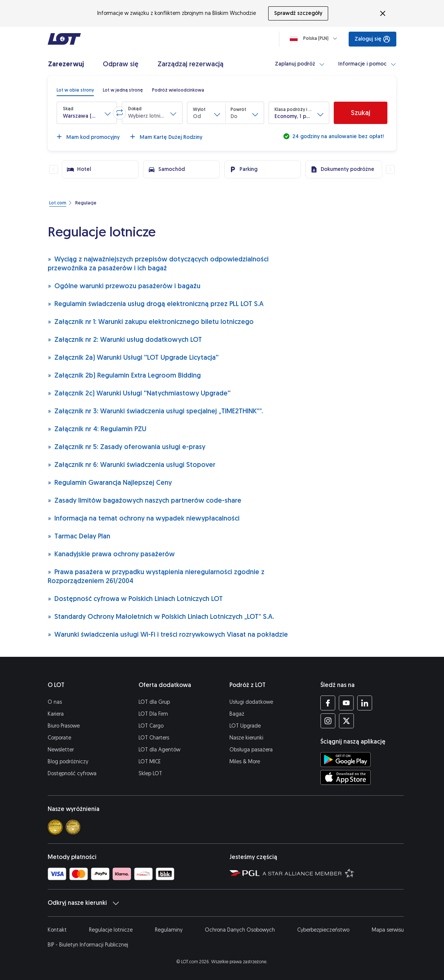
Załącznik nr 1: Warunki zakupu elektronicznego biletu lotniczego (151, 322)
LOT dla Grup (154, 702)
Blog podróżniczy (68, 762)
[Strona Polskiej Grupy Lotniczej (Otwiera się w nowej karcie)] (245, 873)
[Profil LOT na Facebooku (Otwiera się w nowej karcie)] (328, 703)
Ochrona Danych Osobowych (240, 930)
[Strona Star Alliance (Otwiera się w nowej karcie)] (308, 873)
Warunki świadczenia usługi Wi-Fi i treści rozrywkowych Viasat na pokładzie (168, 634)
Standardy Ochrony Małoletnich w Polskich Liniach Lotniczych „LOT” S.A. (161, 616)
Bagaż (237, 714)
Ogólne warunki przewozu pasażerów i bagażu (124, 286)
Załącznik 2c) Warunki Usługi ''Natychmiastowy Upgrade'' (139, 393)
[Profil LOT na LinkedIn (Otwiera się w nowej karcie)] (364, 703)
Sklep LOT (150, 774)
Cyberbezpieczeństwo (323, 930)
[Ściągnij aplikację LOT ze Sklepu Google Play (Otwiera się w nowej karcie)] (345, 760)
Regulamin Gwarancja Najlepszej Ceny (110, 482)
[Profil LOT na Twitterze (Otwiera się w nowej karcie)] (346, 721)
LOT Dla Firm (153, 714)
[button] (87, 113)
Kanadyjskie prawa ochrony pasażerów (111, 554)
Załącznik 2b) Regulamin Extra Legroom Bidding (124, 375)
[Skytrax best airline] (73, 827)
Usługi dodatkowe (251, 702)
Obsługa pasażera (251, 750)
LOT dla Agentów (159, 750)
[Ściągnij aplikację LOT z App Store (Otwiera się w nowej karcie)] (345, 777)
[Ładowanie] (315, 38)
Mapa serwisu (388, 930)
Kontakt (57, 930)
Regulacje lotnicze (111, 930)
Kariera (56, 714)
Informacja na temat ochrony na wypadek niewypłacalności (144, 518)
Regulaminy (169, 930)
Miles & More (245, 762)
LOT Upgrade (245, 726)
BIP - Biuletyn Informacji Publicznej (88, 945)
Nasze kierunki (246, 738)
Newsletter (61, 750)
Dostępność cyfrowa (72, 774)
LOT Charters (154, 738)
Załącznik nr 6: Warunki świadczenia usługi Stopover (131, 464)
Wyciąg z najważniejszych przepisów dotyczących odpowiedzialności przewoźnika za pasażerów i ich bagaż (158, 263)
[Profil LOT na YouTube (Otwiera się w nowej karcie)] (346, 703)
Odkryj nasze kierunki (83, 903)
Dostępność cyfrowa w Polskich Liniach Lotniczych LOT (135, 599)
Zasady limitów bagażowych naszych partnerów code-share (145, 500)
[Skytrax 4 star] (55, 827)
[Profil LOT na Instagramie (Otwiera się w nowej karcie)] (328, 721)
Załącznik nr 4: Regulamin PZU (97, 429)
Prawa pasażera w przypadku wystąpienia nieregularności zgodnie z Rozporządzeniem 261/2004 (156, 576)
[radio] (75, 90)
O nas (55, 702)
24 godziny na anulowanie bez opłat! (337, 136)
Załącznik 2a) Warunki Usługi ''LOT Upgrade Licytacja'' (133, 357)
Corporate (59, 738)
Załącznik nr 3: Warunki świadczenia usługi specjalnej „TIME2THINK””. (155, 411)
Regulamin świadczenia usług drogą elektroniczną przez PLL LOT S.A (156, 304)
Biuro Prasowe (64, 726)
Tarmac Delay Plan (79, 536)
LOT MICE (150, 762)
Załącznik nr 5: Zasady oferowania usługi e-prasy (126, 447)
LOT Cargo (151, 726)
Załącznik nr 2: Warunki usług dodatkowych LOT (125, 339)
